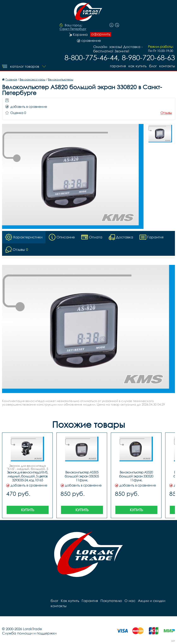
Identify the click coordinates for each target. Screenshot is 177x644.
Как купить (138, 66)
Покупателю (111, 601)
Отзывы (166, 113)
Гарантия (118, 66)
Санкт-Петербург (73, 29)
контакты (167, 66)
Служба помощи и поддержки (29, 633)
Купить (28, 510)
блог (153, 66)
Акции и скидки (152, 601)
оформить (101, 34)
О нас (130, 601)
